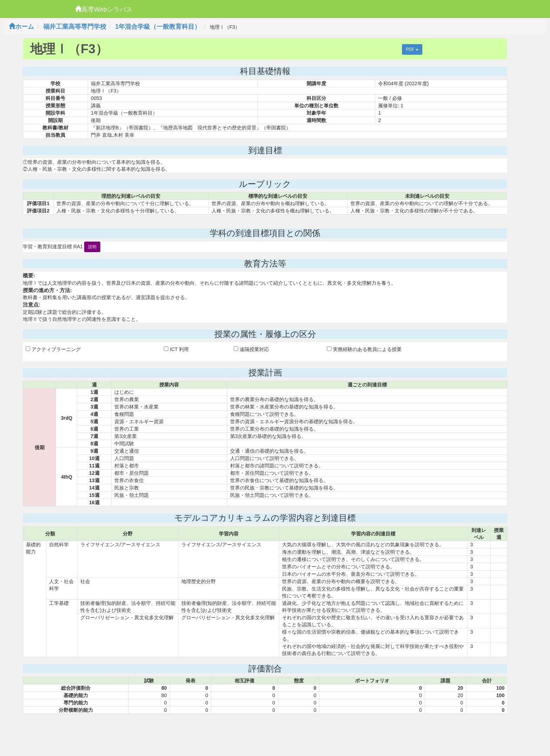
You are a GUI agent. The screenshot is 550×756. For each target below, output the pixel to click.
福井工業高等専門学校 (75, 27)
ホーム (21, 27)
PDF (412, 49)
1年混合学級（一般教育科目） (158, 27)
